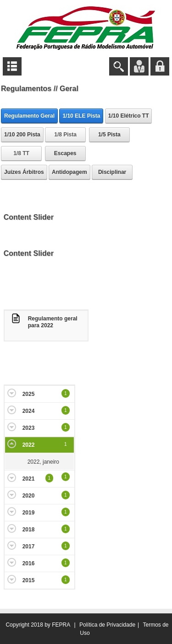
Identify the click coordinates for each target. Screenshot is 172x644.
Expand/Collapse (12, 393)
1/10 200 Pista (22, 135)
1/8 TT (21, 153)
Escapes (65, 153)
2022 (29, 445)
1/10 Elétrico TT (129, 116)
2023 (29, 428)
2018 (29, 530)
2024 (29, 411)
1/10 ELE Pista (81, 116)
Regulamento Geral (29, 116)
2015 (29, 580)
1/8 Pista (65, 135)
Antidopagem (69, 172)
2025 (29, 394)
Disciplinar (112, 172)
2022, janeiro (43, 462)
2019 (29, 513)
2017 (29, 547)
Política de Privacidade (107, 625)
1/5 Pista (109, 135)
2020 (29, 496)
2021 (29, 479)
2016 (29, 563)
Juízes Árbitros (24, 172)
